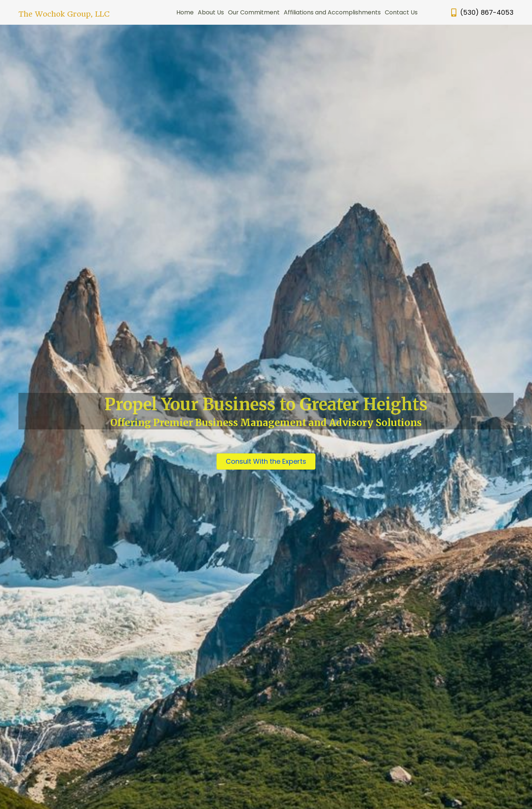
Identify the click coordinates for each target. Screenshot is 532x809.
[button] (266, 461)
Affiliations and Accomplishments (332, 12)
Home (185, 12)
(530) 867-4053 (487, 12)
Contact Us (401, 12)
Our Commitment (254, 12)
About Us (211, 12)
